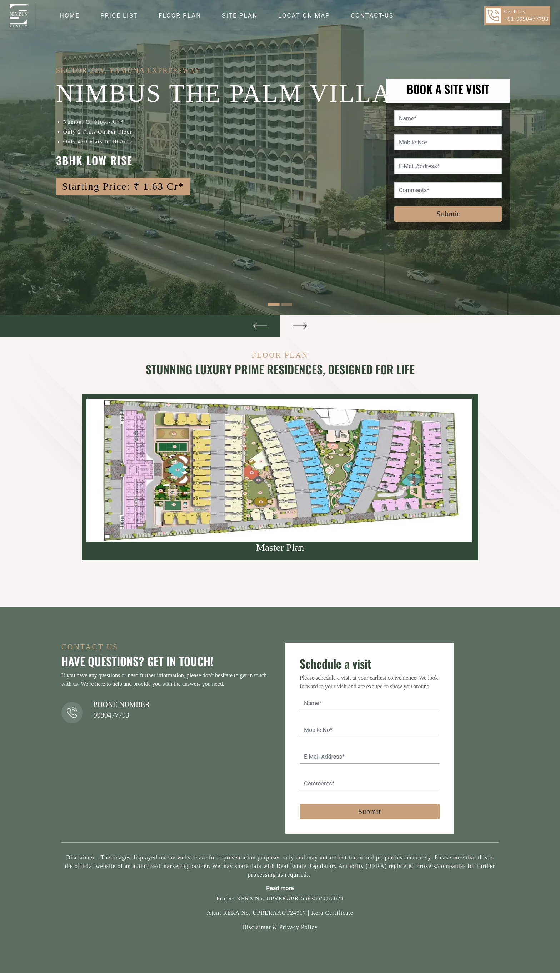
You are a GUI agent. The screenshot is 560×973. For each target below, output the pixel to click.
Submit (448, 214)
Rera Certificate (332, 913)
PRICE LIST (119, 15)
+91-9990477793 (526, 19)
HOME (70, 15)
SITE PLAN (240, 15)
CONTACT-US (372, 15)
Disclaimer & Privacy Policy (280, 927)
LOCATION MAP (304, 15)
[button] (140, 326)
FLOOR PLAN (180, 15)
